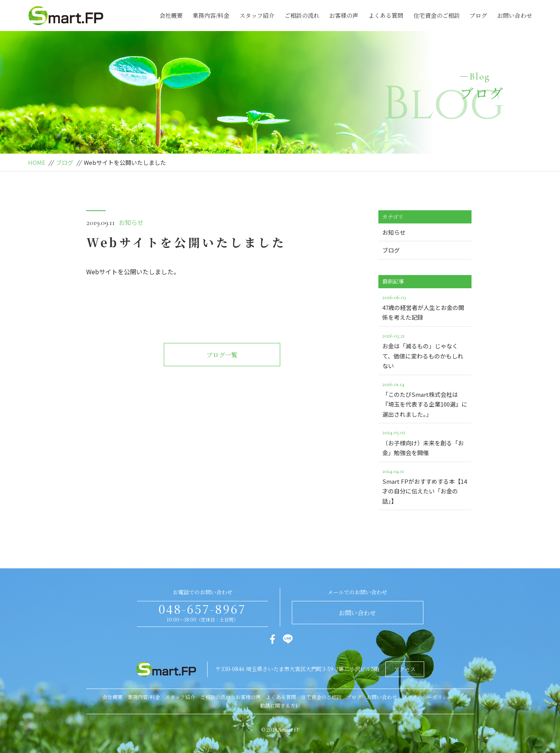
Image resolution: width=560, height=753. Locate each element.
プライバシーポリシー (427, 697)
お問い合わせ (515, 15)
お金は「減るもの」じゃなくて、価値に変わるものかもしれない (425, 350)
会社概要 (171, 15)
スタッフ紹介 (257, 15)
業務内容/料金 (211, 15)
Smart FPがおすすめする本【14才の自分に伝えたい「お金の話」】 (425, 486)
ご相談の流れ (302, 15)
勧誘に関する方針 (280, 705)
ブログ (478, 15)
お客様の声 (344, 15)
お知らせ (131, 222)
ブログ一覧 (222, 355)
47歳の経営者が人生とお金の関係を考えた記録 (425, 307)
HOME (37, 162)
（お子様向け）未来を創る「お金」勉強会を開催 (425, 442)
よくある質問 (386, 15)
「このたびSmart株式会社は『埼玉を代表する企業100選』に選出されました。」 (425, 399)
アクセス (405, 669)
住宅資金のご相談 (437, 15)
